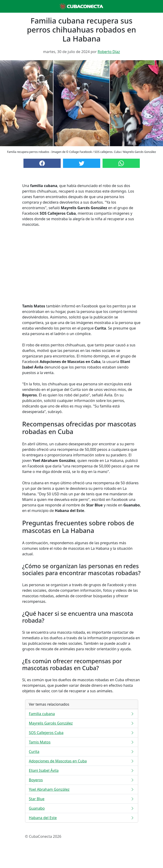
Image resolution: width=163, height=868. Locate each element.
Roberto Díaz (109, 52)
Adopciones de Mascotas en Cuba (82, 761)
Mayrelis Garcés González (82, 723)
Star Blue (82, 799)
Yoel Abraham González (82, 789)
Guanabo (82, 808)
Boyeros (82, 780)
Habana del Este (82, 818)
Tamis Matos (82, 742)
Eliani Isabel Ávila (82, 770)
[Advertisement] (82, 265)
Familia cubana (82, 714)
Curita (82, 752)
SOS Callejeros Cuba (82, 733)
